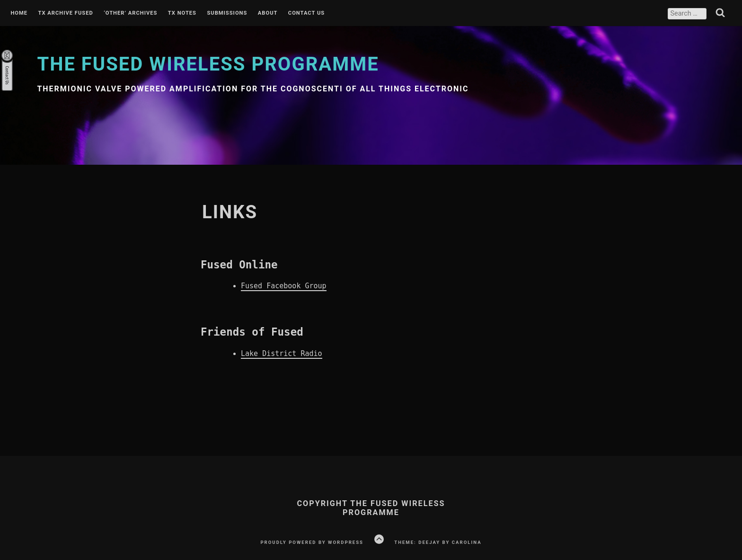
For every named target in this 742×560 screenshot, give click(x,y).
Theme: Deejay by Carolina (438, 542)
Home (19, 13)
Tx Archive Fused (65, 13)
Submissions (227, 13)
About (268, 13)
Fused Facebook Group (284, 286)
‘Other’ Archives (130, 13)
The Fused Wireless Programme (208, 64)
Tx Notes (182, 13)
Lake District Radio (282, 354)
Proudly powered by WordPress (312, 542)
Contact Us (306, 13)
